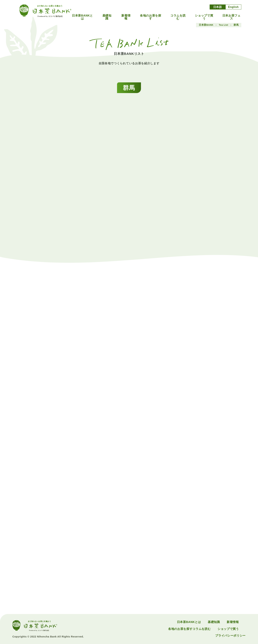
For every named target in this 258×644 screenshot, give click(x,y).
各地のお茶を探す (151, 17)
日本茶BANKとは (82, 17)
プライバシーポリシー (230, 636)
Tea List (223, 25)
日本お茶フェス (231, 17)
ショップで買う (204, 17)
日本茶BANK (206, 25)
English (233, 7)
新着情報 (126, 17)
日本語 (218, 7)
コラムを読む (178, 17)
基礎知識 (107, 17)
